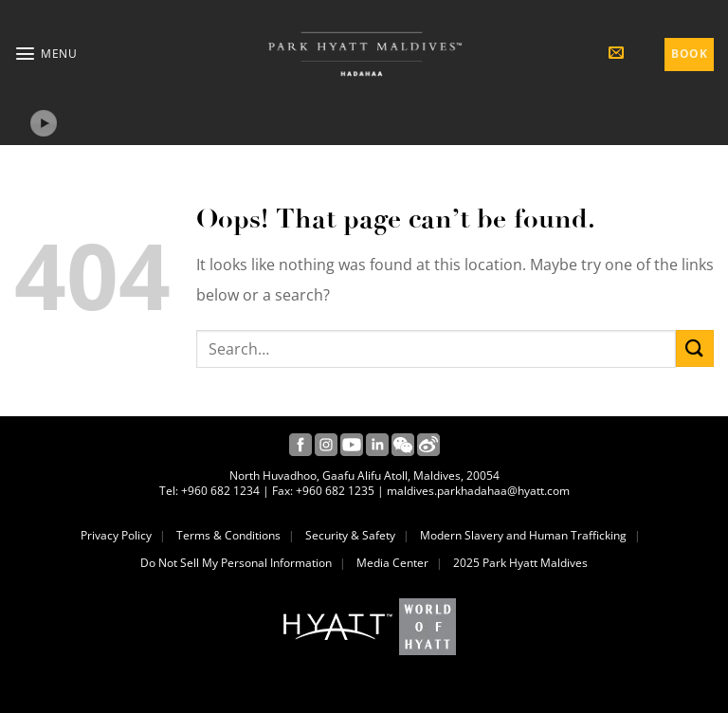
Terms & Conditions (228, 536)
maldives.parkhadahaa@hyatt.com (478, 491)
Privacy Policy (116, 536)
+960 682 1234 (220, 491)
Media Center (392, 563)
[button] (45, 54)
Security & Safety (350, 536)
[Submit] (695, 348)
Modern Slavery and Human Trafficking (523, 536)
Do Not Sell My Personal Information (236, 563)
